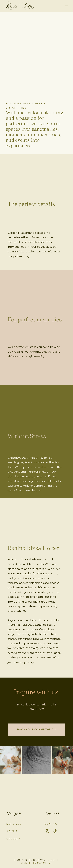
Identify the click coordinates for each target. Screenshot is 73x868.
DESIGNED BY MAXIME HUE (36, 863)
